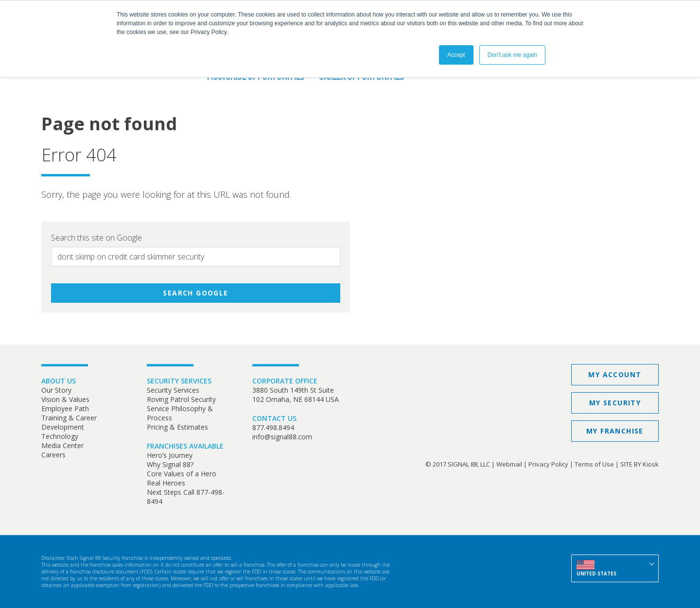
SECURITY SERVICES (179, 381)
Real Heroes (166, 483)
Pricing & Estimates (177, 427)
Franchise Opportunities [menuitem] (256, 78)
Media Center (62, 445)
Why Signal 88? (170, 464)
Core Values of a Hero (182, 474)
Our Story (56, 390)
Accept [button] (456, 55)
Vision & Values (65, 399)
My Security (615, 403)
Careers (53, 455)
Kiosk (651, 464)
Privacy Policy (548, 464)
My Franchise (615, 431)
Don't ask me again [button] (512, 55)
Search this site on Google (96, 238)
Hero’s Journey (170, 455)
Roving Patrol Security (181, 399)
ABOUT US (59, 381)
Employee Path (65, 408)
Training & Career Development (69, 422)
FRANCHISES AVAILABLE (185, 446)
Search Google (195, 293)
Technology (60, 436)
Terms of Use (594, 464)
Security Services (173, 390)
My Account (615, 374)
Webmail (509, 464)
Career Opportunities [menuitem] (361, 78)
